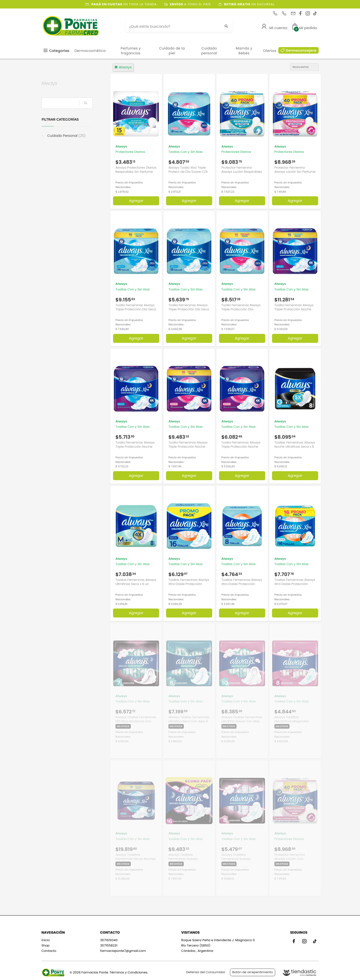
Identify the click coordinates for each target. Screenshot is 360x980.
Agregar (136, 201)
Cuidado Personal (66, 136)
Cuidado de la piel (172, 51)
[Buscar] (175, 26)
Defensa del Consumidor (206, 972)
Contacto (49, 951)
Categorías (59, 51)
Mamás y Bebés (244, 51)
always (123, 67)
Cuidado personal (209, 51)
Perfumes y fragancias (131, 51)
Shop (46, 945)
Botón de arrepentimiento (252, 972)
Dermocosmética (90, 51)
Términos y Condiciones (128, 972)
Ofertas (270, 51)
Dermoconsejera (301, 50)
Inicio (46, 940)
